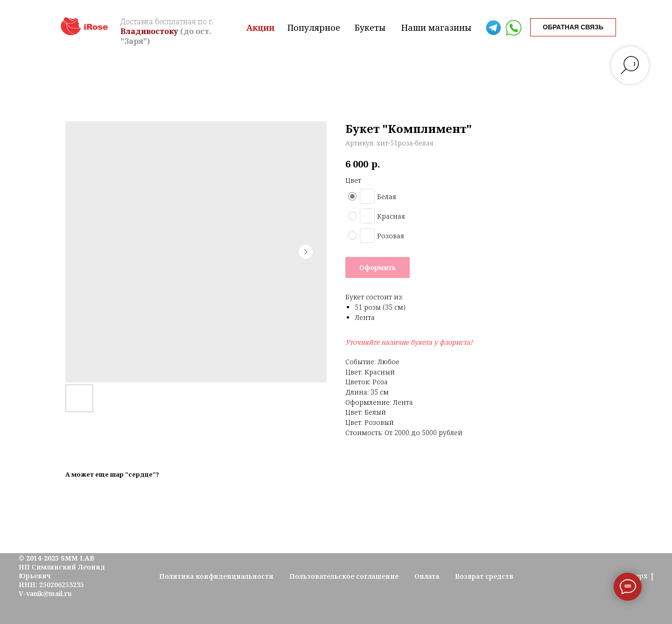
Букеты (370, 28)
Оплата (427, 576)
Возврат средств (484, 576)
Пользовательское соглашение (344, 576)
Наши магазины (436, 28)
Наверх (638, 576)
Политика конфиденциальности (216, 576)
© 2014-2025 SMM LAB (56, 558)
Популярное (314, 28)
